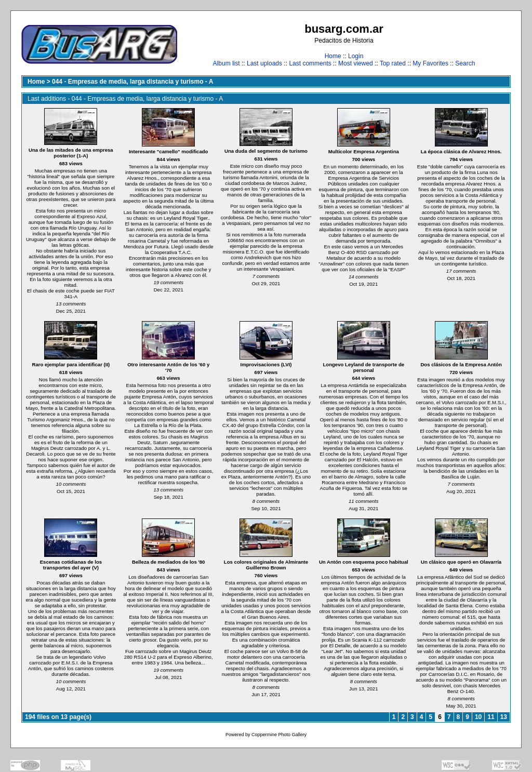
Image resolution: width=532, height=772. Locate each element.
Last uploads (264, 63)
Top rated (393, 63)
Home (333, 56)
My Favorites (430, 63)
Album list (227, 63)
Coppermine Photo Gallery (279, 735)
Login (356, 56)
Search (465, 63)
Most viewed (356, 63)
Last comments (310, 63)
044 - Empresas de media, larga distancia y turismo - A (132, 82)
